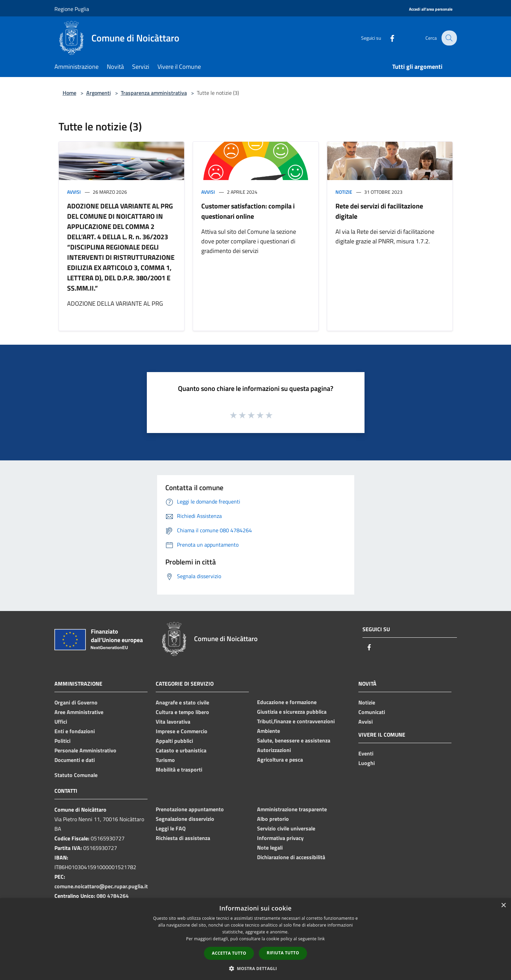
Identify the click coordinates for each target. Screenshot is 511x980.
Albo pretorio (273, 819)
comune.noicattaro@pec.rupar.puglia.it (101, 886)
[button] (256, 968)
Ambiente (269, 731)
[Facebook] (388, 38)
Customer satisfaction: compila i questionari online (248, 211)
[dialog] (255, 939)
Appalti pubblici (174, 741)
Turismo (165, 760)
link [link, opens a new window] (321, 939)
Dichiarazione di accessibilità (291, 857)
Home (69, 93)
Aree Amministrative (79, 712)
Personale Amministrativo (85, 750)
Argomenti (99, 93)
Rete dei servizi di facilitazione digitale (379, 211)
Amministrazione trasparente (292, 809)
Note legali (270, 848)
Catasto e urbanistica (181, 750)
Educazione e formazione (287, 702)
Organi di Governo (76, 702)
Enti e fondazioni (75, 731)
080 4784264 (113, 896)
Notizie (344, 192)
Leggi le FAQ (171, 828)
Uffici (61, 722)
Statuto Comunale (76, 775)
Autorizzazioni (274, 750)
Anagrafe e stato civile (182, 702)
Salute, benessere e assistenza (294, 740)
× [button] (503, 906)
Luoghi (367, 763)
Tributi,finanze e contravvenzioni (296, 721)
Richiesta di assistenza (183, 838)
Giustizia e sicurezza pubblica (292, 712)
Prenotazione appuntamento (190, 809)
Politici (62, 741)
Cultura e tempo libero (182, 712)
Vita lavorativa (173, 722)
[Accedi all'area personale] (431, 9)
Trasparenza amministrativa (154, 93)
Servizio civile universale (286, 828)
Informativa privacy (280, 838)
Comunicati (372, 712)
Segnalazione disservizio (185, 819)
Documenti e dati (75, 760)
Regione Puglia (72, 9)
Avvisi (74, 192)
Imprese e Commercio (182, 731)
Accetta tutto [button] (229, 953)
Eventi (366, 753)
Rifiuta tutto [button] (283, 953)
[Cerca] (449, 38)
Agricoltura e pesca (280, 760)
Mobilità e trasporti (179, 769)
